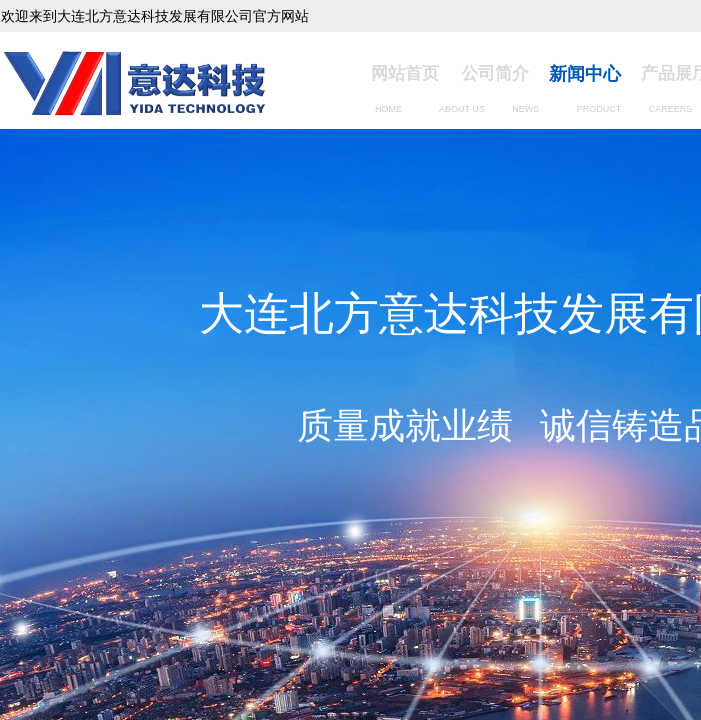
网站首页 (405, 73)
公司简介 (495, 73)
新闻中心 (585, 74)
